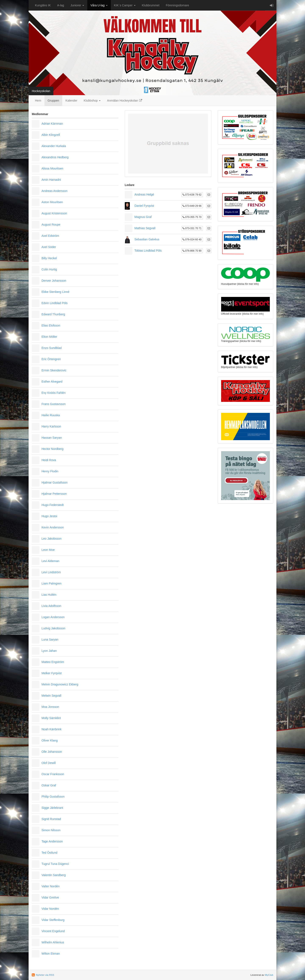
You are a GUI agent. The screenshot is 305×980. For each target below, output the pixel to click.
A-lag (61, 5)
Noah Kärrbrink (51, 729)
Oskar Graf (49, 785)
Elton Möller (49, 337)
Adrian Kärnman (52, 124)
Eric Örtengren (51, 359)
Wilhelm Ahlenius (53, 942)
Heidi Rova (49, 460)
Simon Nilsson (51, 830)
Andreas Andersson (54, 191)
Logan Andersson (53, 617)
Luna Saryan (50, 640)
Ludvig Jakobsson (53, 628)
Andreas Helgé (144, 194)
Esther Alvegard (52, 382)
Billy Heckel (49, 258)
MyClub (269, 975)
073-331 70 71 (192, 228)
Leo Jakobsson (51, 539)
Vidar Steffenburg (53, 920)
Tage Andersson (52, 841)
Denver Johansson (54, 281)
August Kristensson (54, 213)
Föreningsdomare (177, 5)
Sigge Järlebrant (52, 808)
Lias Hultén (49, 595)
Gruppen (53, 101)
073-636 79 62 (192, 195)
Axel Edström (50, 236)
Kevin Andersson (53, 527)
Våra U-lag (99, 5)
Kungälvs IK (43, 5)
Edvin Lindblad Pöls (55, 303)
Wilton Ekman (51, 954)
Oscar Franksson (53, 774)
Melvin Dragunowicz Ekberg (60, 684)
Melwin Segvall (51, 696)
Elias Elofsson (51, 325)
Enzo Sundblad (52, 348)
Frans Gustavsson (54, 404)
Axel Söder (49, 247)
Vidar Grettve (50, 897)
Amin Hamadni (51, 180)
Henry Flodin (50, 471)
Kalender (71, 101)
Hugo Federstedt (53, 505)
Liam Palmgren (51, 583)
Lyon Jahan (49, 651)
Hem (38, 101)
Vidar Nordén (50, 909)
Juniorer (77, 5)
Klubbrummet (151, 5)
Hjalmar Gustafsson (55, 482)
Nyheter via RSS (45, 975)
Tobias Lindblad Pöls (148, 251)
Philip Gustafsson (53, 797)
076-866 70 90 (192, 251)
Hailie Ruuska (51, 415)
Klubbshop (92, 101)
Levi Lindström (51, 572)
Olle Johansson (52, 752)
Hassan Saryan (52, 438)
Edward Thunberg (53, 314)
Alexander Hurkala (54, 146)
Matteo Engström (53, 662)
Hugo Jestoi (49, 516)
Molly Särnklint (51, 718)
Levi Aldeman (50, 561)
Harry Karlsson (51, 426)
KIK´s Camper (125, 5)
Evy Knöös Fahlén (54, 393)
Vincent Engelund (53, 931)
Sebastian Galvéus (147, 239)
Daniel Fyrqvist (144, 206)
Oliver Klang (50, 740)
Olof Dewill (49, 763)
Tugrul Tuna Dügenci (55, 864)
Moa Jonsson (50, 707)
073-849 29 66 (192, 206)
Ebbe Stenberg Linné (55, 292)
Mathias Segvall (145, 228)
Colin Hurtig (49, 269)
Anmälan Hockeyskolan (125, 101)
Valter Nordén (51, 886)
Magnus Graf (143, 217)
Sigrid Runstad (51, 819)
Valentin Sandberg (54, 875)
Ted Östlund (49, 853)
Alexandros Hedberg (55, 157)
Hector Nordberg (53, 449)
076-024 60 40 (192, 240)
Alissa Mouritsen (52, 168)
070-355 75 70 (192, 217)
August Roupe (51, 225)
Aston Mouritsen (52, 202)
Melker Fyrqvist (52, 673)
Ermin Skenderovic (54, 370)
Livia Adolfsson (51, 606)
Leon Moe (48, 550)
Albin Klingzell (51, 135)
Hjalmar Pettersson (54, 494)
